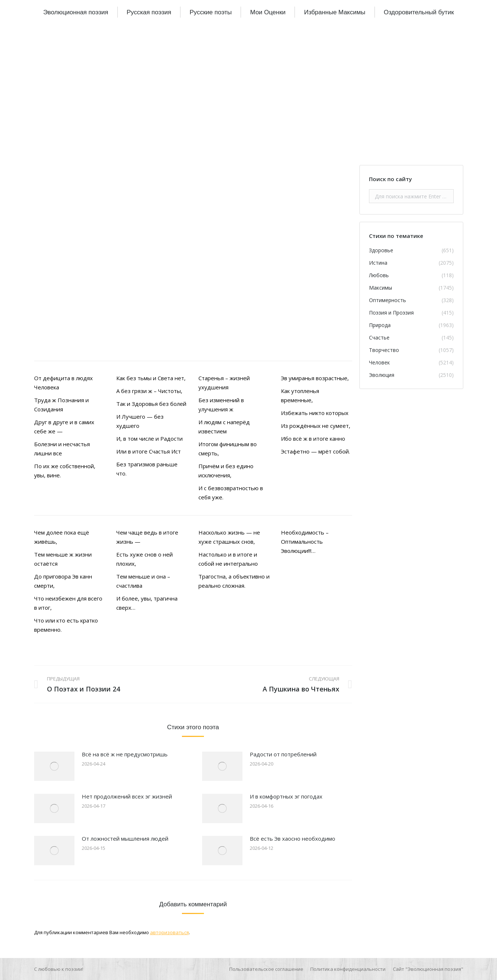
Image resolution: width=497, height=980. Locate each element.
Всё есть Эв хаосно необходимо (293, 838)
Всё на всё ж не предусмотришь (125, 754)
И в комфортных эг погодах (286, 796)
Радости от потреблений (283, 754)
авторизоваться (169, 932)
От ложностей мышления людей (125, 838)
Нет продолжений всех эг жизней (127, 796)
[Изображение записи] (54, 766)
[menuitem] (76, 12)
